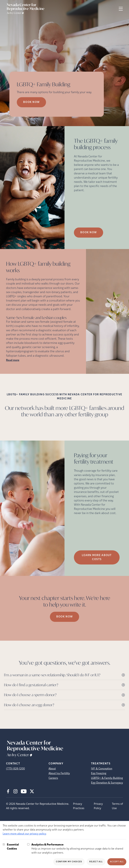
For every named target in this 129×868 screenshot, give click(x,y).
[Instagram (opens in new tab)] (15, 791)
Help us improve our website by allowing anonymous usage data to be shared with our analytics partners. (79, 848)
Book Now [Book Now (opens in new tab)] (31, 102)
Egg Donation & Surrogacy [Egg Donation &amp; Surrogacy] (107, 783)
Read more (13, 360)
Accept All (117, 862)
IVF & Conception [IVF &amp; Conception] (102, 769)
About (52, 769)
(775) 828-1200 (15, 769)
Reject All (96, 862)
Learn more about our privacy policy (24, 834)
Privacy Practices (79, 806)
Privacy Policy (98, 806)
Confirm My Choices (69, 862)
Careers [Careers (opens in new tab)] (53, 778)
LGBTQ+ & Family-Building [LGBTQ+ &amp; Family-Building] (107, 778)
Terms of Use (117, 806)
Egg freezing (99, 773)
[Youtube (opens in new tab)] (24, 791)
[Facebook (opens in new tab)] (8, 791)
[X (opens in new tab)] (32, 791)
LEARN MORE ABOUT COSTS (97, 557)
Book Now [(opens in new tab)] (89, 233)
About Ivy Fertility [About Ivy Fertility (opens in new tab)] (59, 773)
